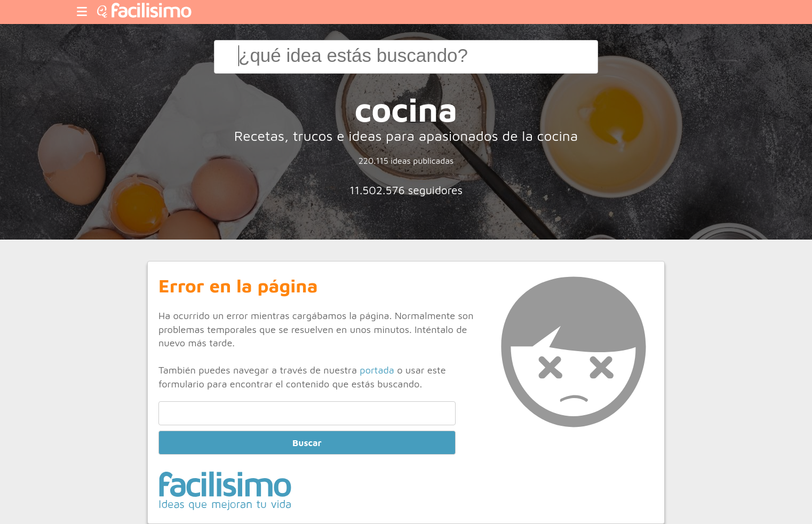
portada (377, 370)
